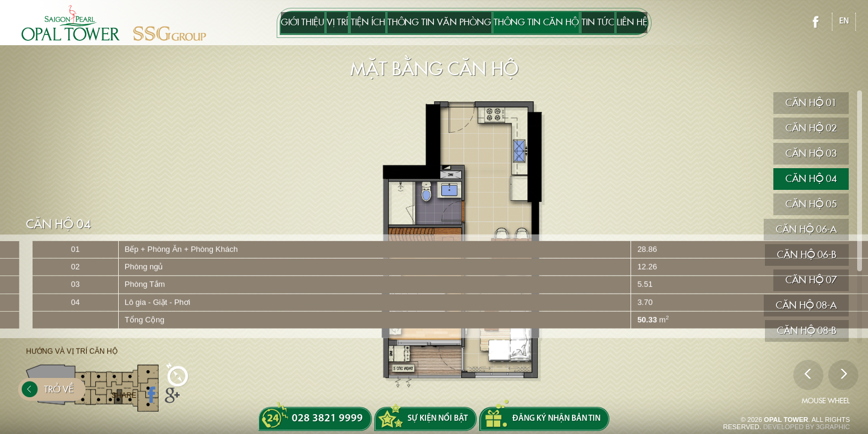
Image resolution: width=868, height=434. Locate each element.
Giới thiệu (245, 23)
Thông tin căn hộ (555, 23)
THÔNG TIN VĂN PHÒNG (439, 23)
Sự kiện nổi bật (438, 419)
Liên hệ (690, 23)
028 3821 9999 (327, 419)
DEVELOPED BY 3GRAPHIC (807, 427)
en (844, 21)
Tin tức (637, 23)
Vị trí (299, 23)
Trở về (47, 395)
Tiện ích (349, 23)
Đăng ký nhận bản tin (556, 419)
